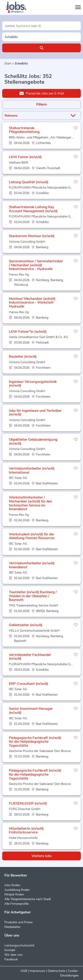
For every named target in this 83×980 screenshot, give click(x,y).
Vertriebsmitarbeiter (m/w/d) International (32, 470)
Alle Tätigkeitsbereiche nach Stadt (28, 899)
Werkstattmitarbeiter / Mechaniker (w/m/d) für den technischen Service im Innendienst (30, 503)
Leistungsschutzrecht (19, 945)
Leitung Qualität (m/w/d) (29, 182)
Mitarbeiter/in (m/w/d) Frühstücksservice (26, 831)
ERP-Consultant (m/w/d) (28, 684)
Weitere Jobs (42, 856)
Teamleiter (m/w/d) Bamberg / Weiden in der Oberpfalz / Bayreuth (33, 596)
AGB (24, 971)
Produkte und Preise (18, 922)
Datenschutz (57, 971)
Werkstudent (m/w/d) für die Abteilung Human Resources (32, 536)
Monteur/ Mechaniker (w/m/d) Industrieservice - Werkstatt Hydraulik (32, 303)
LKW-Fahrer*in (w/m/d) (28, 332)
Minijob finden (14, 894)
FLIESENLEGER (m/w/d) (28, 803)
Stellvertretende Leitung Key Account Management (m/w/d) (33, 209)
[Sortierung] (36, 116)
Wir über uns (14, 955)
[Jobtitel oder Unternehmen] (41, 26)
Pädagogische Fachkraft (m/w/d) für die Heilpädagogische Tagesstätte (35, 742)
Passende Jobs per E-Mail (42, 93)
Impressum (37, 971)
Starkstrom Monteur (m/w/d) (32, 236)
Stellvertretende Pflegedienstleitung (24, 130)
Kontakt (10, 950)
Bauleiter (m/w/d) (23, 357)
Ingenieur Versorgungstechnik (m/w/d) (33, 384)
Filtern (41, 104)
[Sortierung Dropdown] (74, 116)
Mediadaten (12, 927)
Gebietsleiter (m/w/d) (26, 625)
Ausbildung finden (17, 890)
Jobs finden (12, 885)
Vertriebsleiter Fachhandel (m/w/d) (30, 657)
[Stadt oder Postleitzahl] (41, 37)
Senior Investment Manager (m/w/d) (31, 711)
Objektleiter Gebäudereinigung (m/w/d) (33, 442)
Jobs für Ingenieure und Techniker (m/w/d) (35, 413)
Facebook (11, 959)
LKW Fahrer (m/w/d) (25, 157)
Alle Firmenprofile (16, 904)
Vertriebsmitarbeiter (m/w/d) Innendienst (32, 565)
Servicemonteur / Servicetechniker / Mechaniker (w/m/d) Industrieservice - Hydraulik (36, 265)
